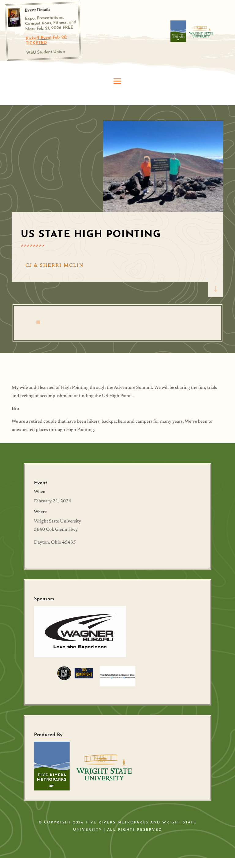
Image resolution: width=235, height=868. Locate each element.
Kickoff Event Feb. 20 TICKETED (46, 40)
